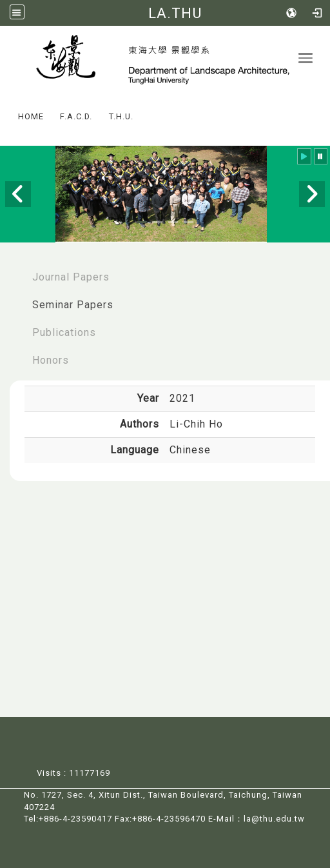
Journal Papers (71, 277)
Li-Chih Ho (196, 424)
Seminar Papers (73, 305)
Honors (51, 360)
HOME (31, 116)
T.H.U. (121, 116)
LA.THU (175, 13)
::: (6, 107)
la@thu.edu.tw (274, 819)
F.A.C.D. (76, 116)
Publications (64, 332)
